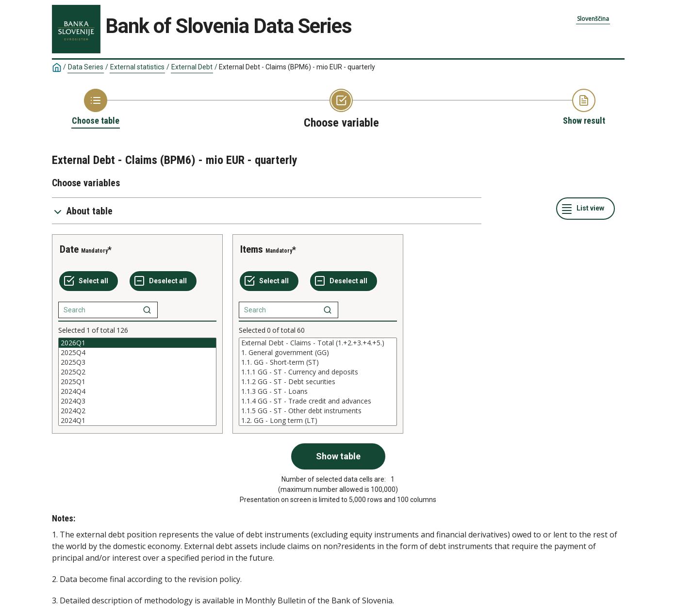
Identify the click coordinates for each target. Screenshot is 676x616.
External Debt (192, 67)
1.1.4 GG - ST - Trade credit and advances (318, 401)
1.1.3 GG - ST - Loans (318, 391)
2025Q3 (137, 362)
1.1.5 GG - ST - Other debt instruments (318, 411)
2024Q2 (137, 411)
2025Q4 (137, 353)
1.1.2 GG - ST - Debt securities (318, 382)
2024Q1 (137, 421)
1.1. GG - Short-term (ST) (318, 362)
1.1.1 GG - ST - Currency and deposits (318, 372)
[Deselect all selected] (163, 281)
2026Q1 (137, 343)
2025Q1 (137, 382)
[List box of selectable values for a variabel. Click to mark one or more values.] (137, 382)
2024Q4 (137, 391)
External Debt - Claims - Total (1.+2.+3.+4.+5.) (318, 343)
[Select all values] (89, 281)
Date (69, 249)
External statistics (137, 67)
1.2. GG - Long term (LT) (318, 421)
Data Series (86, 67)
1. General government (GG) (318, 353)
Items (252, 249)
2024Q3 (137, 401)
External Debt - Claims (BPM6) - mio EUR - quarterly (297, 67)
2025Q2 (137, 372)
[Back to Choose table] (96, 108)
